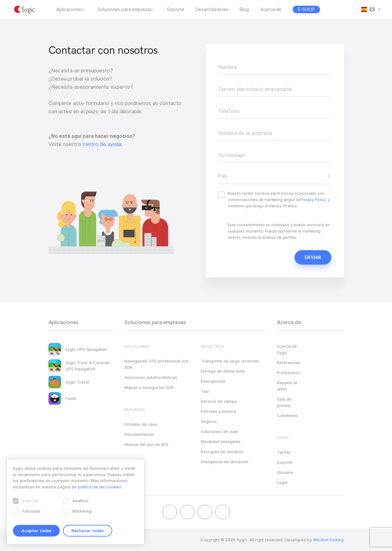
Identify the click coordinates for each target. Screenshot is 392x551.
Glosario (285, 472)
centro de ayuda (102, 144)
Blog (244, 9)
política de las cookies (100, 487)
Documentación (139, 434)
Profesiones (289, 373)
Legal (282, 482)
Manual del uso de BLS (146, 444)
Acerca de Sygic (287, 349)
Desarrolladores (212, 9)
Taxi (205, 391)
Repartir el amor (287, 386)
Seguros (209, 421)
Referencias (289, 363)
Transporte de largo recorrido (230, 361)
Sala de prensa (284, 402)
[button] (275, 176)
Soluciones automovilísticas (151, 377)
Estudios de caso (141, 424)
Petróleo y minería (218, 411)
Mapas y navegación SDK (149, 387)
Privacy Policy (313, 200)
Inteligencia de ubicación (225, 462)
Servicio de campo (219, 401)
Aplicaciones (69, 9)
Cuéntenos (287, 415)
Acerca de (271, 9)
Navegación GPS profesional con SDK (156, 364)
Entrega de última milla (223, 371)
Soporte (176, 9)
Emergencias (213, 381)
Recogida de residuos (222, 452)
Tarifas (284, 452)
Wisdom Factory (329, 540)
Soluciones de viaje (220, 431)
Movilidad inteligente (221, 441)
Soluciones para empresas (125, 9)
